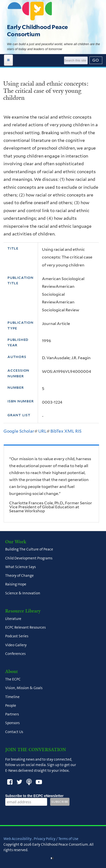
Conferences (15, 654)
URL (44, 431)
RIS (78, 431)
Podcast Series (17, 636)
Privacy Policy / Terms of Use (56, 839)
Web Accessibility (18, 839)
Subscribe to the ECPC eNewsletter (34, 796)
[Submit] (96, 60)
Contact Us (14, 732)
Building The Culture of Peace (29, 549)
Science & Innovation (23, 593)
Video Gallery (16, 645)
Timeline (12, 697)
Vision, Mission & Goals (24, 688)
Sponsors (12, 723)
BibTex (57, 431)
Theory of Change (19, 576)
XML (69, 431)
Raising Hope (16, 584)
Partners (12, 714)
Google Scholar (20, 431)
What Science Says (20, 567)
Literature (13, 619)
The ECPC (13, 679)
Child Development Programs (29, 558)
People (11, 706)
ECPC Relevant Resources (25, 628)
